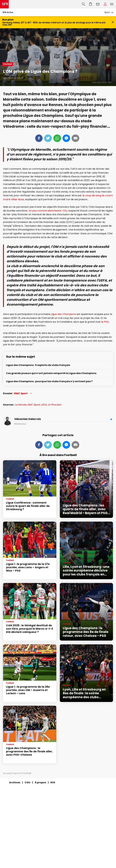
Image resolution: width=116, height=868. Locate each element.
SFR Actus (8, 12)
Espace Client (105, 4)
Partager (39, 138)
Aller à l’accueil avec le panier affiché (91, 4)
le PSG (105, 322)
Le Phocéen (55, 405)
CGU (27, 782)
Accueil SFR (4, 4)
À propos (40, 782)
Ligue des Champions (64, 314)
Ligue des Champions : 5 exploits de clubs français (38, 365)
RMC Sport (34, 405)
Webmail (98, 4)
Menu (112, 4)
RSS (53, 782)
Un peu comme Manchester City (48, 211)
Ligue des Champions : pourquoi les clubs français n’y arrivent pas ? (49, 382)
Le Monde (21, 405)
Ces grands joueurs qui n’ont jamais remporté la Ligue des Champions (51, 373)
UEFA (44, 405)
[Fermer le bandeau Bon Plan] (113, 22)
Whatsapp (57, 138)
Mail (75, 138)
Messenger (66, 138)
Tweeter (48, 138)
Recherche (83, 4)
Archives (15, 782)
